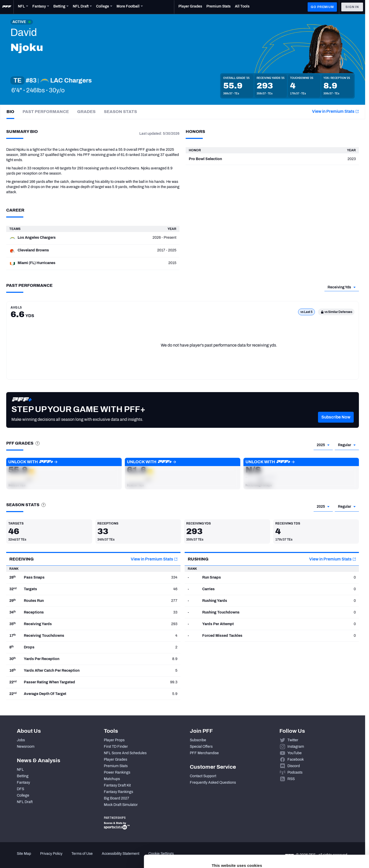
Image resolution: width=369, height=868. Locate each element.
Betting (23, 776)
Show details (80, 858)
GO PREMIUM (322, 7)
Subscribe (198, 740)
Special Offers (201, 747)
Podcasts (295, 772)
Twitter (293, 740)
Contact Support (203, 776)
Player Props (114, 740)
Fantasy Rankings (118, 792)
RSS (291, 779)
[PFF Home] (7, 7)
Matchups (112, 779)
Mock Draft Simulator (121, 805)
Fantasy (23, 783)
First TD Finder (116, 747)
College (23, 795)
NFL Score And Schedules (125, 753)
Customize (326, 836)
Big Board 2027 (117, 798)
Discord (294, 766)
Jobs (21, 740)
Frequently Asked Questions (213, 783)
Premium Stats (116, 766)
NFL (20, 770)
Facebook (296, 760)
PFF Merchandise (204, 753)
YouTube (295, 753)
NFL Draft (25, 802)
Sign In (352, 7)
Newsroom (26, 747)
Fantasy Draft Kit (117, 785)
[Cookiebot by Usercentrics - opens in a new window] (34, 858)
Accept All (326, 821)
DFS (20, 789)
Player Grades (115, 760)
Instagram (296, 747)
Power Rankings (117, 772)
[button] (64, 474)
